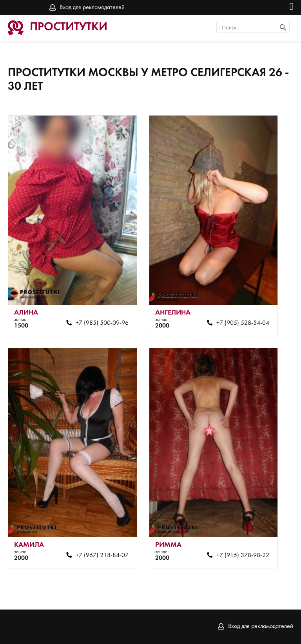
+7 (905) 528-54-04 (243, 323)
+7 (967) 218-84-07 (102, 555)
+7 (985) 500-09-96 (102, 323)
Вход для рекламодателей (92, 7)
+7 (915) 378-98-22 (243, 555)
